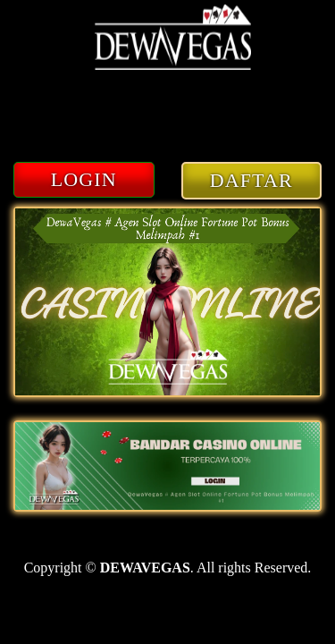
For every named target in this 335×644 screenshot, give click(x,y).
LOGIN (84, 179)
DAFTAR (251, 180)
